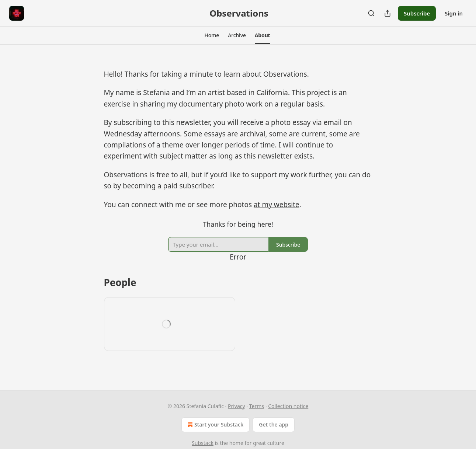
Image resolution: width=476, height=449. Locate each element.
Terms (257, 406)
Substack (203, 443)
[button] (212, 35)
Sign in (454, 13)
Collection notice (288, 406)
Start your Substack (215, 425)
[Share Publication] (388, 13)
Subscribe (417, 13)
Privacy (237, 406)
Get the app (274, 424)
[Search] (371, 13)
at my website (277, 205)
